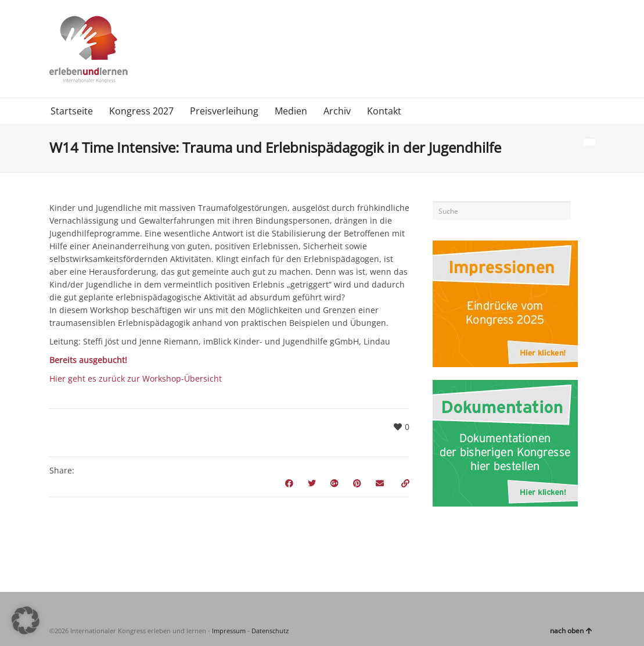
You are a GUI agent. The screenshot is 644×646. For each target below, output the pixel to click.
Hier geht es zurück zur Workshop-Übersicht (136, 378)
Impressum (229, 631)
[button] (26, 620)
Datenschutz (270, 631)
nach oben (571, 631)
